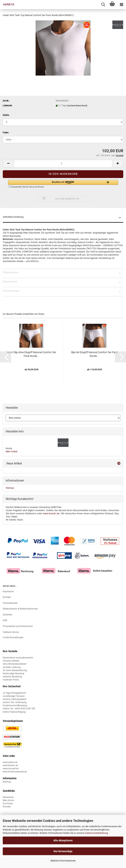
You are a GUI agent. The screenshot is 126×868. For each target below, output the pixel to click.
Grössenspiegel (11, 291)
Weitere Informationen (63, 861)
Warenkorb (8, 797)
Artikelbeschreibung (13, 217)
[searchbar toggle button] (103, 5)
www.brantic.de (51, 513)
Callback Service (11, 632)
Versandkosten (10, 603)
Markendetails (10, 282)
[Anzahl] (63, 164)
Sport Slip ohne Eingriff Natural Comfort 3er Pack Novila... (31, 354)
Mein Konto (8, 800)
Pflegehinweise (11, 272)
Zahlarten (8, 615)
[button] (8, 164)
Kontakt (7, 597)
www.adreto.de (10, 762)
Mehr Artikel (12, 452)
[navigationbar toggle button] (121, 5)
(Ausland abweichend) (77, 106)
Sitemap (10, 488)
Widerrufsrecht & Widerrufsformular (20, 609)
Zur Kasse (8, 803)
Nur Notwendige (63, 851)
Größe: (6, 115)
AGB (5, 620)
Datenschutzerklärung (96, 833)
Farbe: (6, 133)
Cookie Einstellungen (13, 637)
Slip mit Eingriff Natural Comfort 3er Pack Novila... (94, 354)
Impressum (8, 591)
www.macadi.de (11, 769)
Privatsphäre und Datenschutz (18, 626)
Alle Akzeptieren (63, 840)
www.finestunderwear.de (15, 772)
